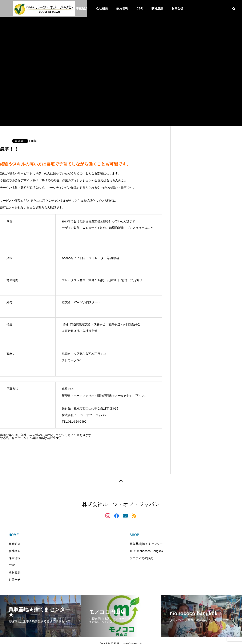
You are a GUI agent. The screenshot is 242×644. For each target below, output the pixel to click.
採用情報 (122, 8)
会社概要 (102, 8)
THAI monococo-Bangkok (146, 551)
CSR (140, 8)
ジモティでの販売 (141, 558)
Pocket (34, 141)
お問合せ (177, 8)
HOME (14, 535)
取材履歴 (157, 8)
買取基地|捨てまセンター (146, 544)
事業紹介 (15, 544)
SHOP (134, 535)
